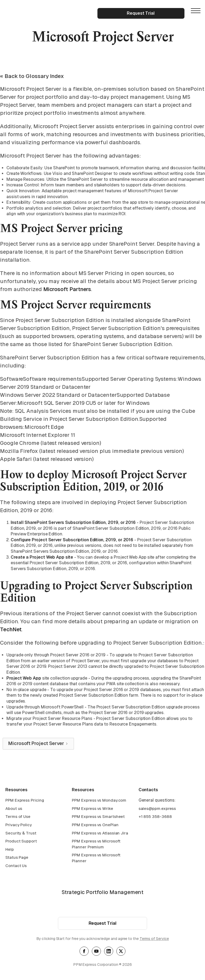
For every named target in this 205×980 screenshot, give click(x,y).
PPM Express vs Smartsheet (98, 817)
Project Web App (24, 678)
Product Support (21, 842)
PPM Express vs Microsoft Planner (96, 859)
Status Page (17, 858)
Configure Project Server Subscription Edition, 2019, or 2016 (72, 540)
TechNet (11, 629)
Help (10, 850)
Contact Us (16, 866)
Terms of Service (154, 939)
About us (14, 809)
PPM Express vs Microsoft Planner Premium (96, 845)
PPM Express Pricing (25, 801)
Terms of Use (18, 817)
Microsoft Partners (67, 289)
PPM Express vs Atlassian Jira (100, 834)
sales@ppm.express (157, 809)
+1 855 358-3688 (155, 817)
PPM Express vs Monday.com (99, 801)
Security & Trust (21, 834)
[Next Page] (38, 744)
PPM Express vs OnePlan (95, 826)
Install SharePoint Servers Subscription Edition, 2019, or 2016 (73, 522)
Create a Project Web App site (42, 557)
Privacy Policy (19, 826)
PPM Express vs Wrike (92, 809)
